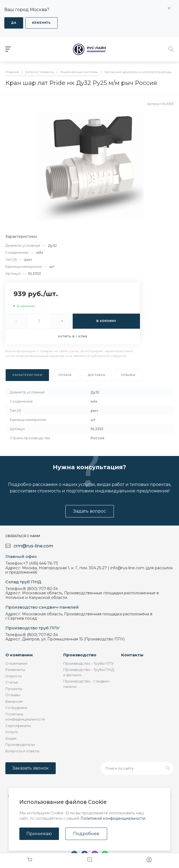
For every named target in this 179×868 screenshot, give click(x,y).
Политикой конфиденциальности (113, 818)
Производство (80, 655)
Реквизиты (15, 670)
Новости (13, 676)
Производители (20, 745)
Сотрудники (16, 708)
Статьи (12, 682)
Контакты (132, 655)
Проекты (14, 689)
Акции (11, 738)
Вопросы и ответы (22, 751)
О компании (19, 655)
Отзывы (13, 695)
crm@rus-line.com (33, 546)
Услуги (11, 732)
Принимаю (39, 834)
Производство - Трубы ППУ (89, 663)
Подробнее (86, 834)
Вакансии (14, 701)
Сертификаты (18, 726)
